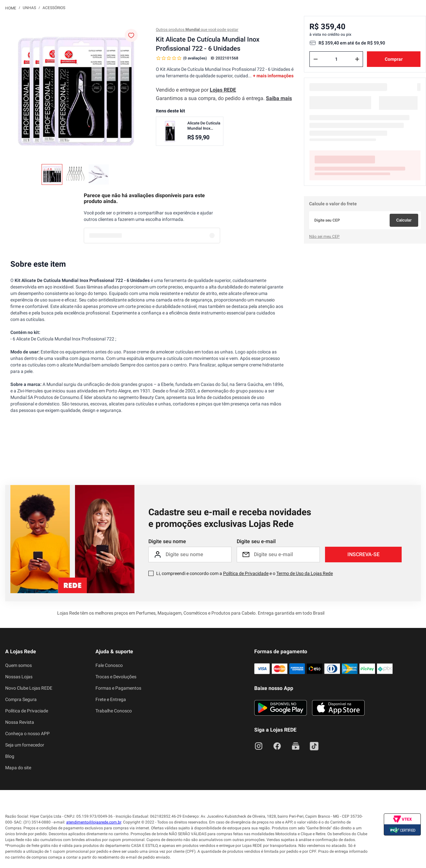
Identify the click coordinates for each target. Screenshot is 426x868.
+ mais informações (273, 76)
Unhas (29, 8)
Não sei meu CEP (324, 236)
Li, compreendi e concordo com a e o (244, 573)
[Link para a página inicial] (11, 8)
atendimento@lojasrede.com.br (94, 822)
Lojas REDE (223, 90)
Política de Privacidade (246, 573)
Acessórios (54, 8)
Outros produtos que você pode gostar (197, 30)
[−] (316, 59)
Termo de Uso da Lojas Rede (305, 573)
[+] (357, 59)
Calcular (404, 220)
